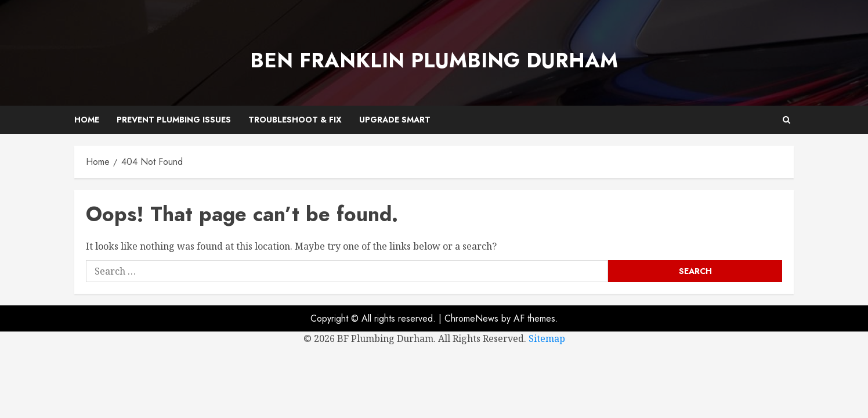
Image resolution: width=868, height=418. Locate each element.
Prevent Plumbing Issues (174, 120)
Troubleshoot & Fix (295, 120)
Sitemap (547, 338)
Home (87, 120)
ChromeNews (471, 318)
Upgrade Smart (395, 120)
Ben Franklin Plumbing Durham (434, 60)
